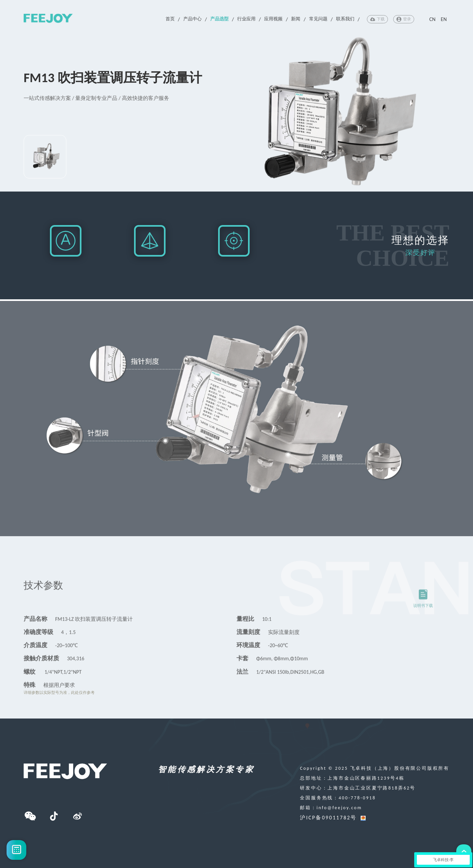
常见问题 (318, 19)
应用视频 (273, 19)
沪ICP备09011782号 (328, 818)
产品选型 (219, 19)
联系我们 (345, 19)
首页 (170, 19)
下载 (377, 19)
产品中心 (192, 19)
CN (432, 19)
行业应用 (246, 19)
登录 (404, 19)
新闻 (296, 19)
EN (444, 19)
